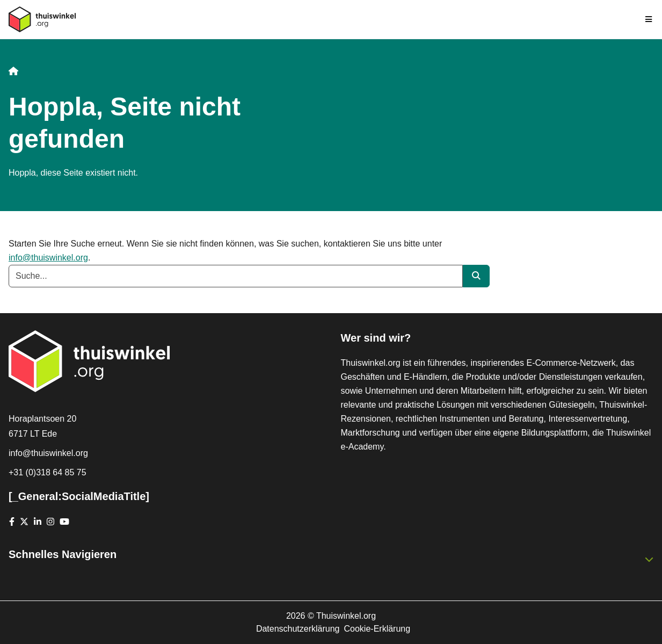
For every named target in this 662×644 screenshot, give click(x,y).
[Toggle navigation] (649, 19)
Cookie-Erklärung (377, 629)
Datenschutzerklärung (298, 629)
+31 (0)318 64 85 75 (48, 472)
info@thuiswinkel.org (48, 258)
